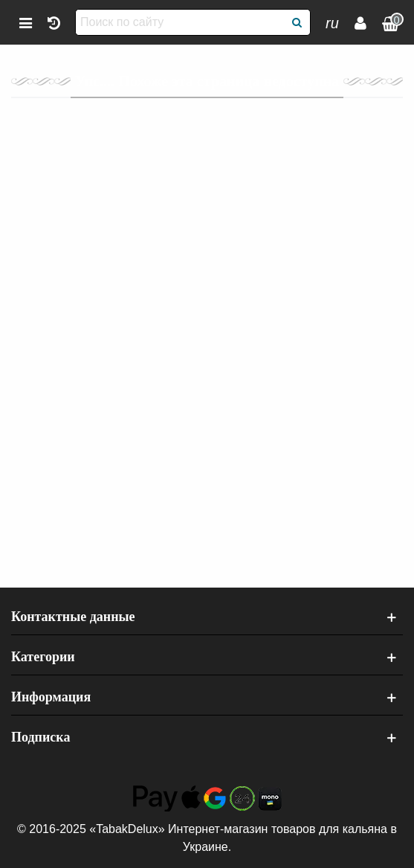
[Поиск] (297, 22)
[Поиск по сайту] (181, 22)
